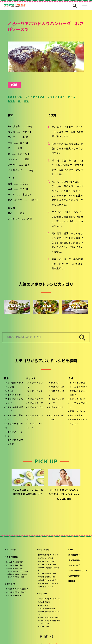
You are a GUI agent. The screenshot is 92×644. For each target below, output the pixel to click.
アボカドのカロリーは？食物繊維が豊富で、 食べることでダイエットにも (18, 574)
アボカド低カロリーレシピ (14, 442)
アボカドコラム (44, 627)
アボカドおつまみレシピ (14, 401)
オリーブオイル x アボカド (78, 422)
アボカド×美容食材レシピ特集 (49, 569)
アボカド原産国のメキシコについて (49, 613)
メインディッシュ (35, 385)
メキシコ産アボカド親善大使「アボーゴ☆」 (49, 622)
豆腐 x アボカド (77, 412)
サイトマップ (74, 566)
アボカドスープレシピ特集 (48, 584)
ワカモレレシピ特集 (45, 558)
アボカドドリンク (35, 418)
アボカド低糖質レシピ (14, 418)
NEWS (71, 550)
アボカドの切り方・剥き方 (16, 592)
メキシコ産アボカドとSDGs (48, 618)
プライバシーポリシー (78, 571)
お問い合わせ (74, 576)
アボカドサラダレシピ (46, 562)
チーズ (72, 97)
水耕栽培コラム (45, 606)
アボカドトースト (56, 410)
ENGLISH (72, 581)
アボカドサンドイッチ (56, 401)
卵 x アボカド (76, 416)
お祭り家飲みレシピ (14, 426)
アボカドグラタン (56, 393)
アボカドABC (42, 594)
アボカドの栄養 (11, 557)
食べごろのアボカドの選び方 (17, 589)
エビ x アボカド (77, 399)
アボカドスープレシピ (14, 434)
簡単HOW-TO (10, 584)
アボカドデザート (35, 410)
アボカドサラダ (13, 395)
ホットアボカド (56, 97)
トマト (11, 102)
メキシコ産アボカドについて (49, 599)
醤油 (26, 102)
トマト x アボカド (79, 383)
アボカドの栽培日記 (47, 609)
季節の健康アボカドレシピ (14, 385)
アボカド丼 (54, 383)
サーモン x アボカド (79, 406)
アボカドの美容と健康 (14, 565)
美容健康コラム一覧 (15, 569)
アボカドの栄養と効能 (14, 562)
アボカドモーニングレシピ (48, 580)
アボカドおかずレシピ (56, 418)
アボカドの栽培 (44, 602)
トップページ (10, 550)
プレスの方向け (75, 560)
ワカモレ (10, 391)
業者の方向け (74, 555)
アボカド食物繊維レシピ (14, 410)
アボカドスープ (35, 403)
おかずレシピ (15, 97)
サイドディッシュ (35, 97)
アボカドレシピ (43, 550)
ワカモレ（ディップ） (35, 426)
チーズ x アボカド (79, 387)
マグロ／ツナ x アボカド (79, 393)
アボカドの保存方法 (14, 596)
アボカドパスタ (56, 387)
